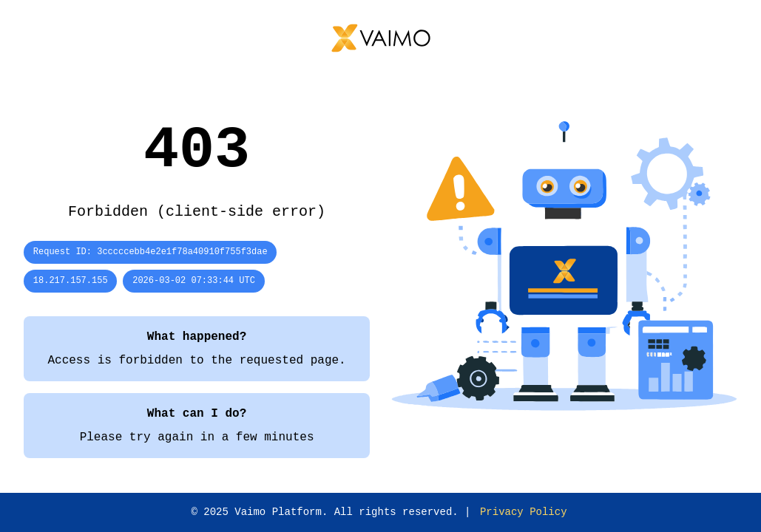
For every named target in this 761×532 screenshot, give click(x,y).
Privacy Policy (524, 512)
